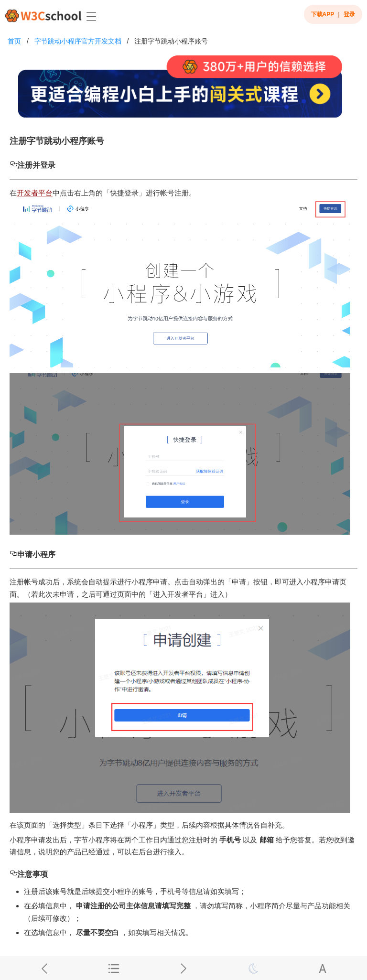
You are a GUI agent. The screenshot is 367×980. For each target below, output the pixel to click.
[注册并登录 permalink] (13, 165)
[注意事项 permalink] (13, 874)
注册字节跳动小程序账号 (171, 41)
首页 (14, 41)
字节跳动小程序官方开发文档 (78, 41)
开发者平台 (35, 193)
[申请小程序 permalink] (13, 555)
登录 (349, 14)
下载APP (323, 14)
